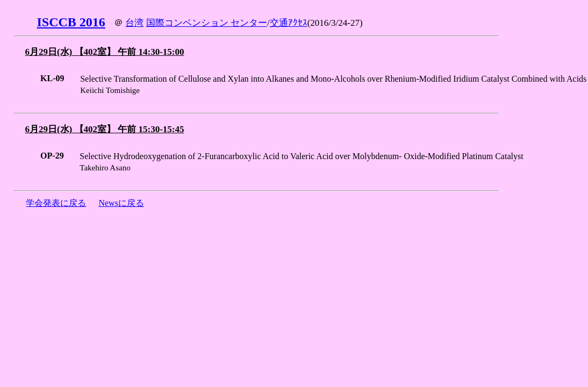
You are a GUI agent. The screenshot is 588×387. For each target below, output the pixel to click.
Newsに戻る (121, 203)
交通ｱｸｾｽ (289, 23)
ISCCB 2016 (71, 22)
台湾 (134, 23)
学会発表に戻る (56, 203)
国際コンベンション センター (207, 23)
